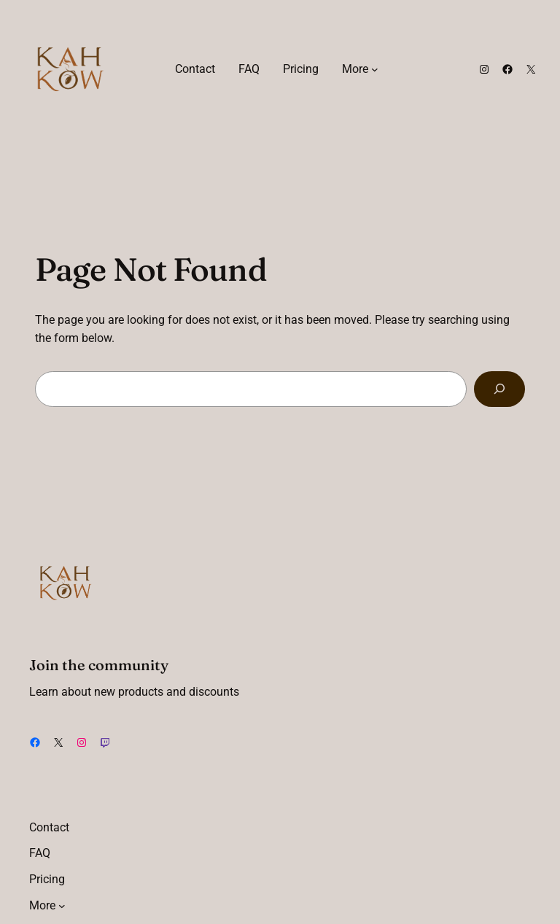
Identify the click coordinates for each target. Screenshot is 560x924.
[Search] (499, 389)
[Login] (413, 69)
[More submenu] (375, 69)
